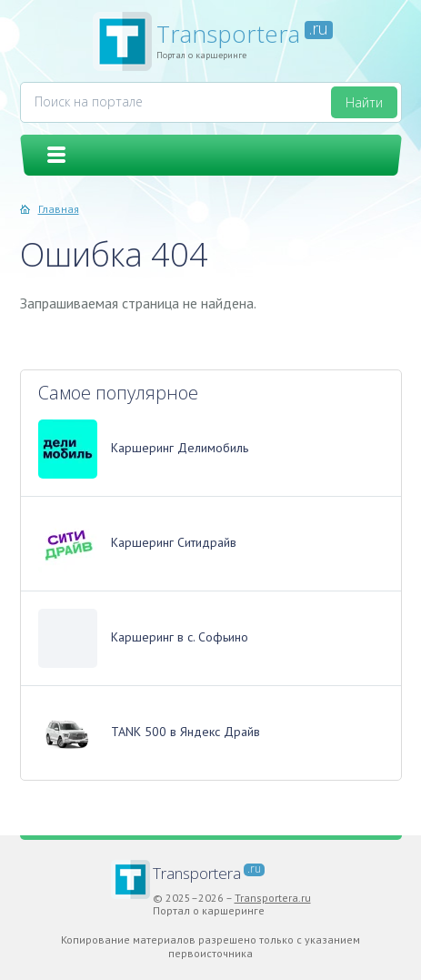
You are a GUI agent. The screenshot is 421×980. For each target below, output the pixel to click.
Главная (59, 209)
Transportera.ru (273, 898)
